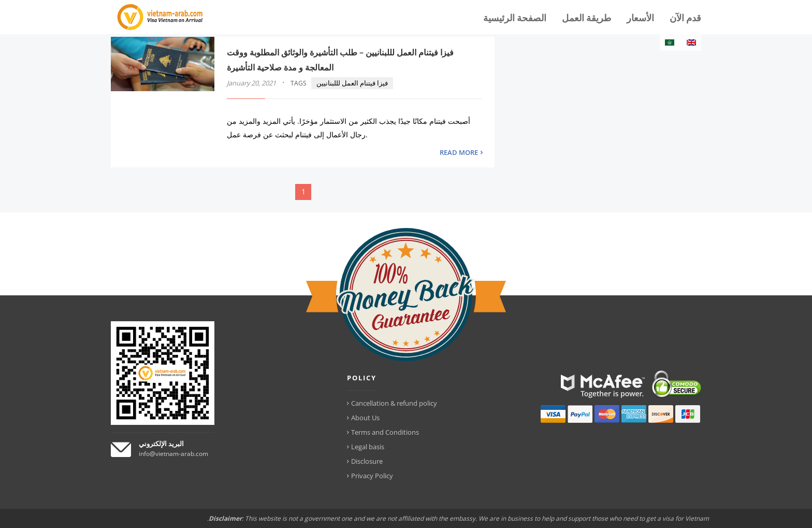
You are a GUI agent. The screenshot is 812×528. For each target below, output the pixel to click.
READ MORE (459, 152)
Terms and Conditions (385, 432)
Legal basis (368, 447)
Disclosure (367, 461)
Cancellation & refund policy (394, 403)
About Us (365, 418)
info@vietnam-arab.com (173, 454)
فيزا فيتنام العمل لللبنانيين (352, 83)
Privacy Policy (372, 476)
